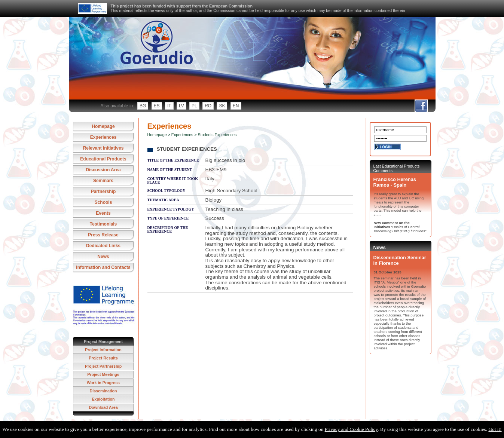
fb (421, 106)
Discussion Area (103, 170)
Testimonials (103, 224)
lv (181, 106)
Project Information (103, 350)
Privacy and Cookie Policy (351, 429)
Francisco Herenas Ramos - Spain (395, 182)
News (103, 257)
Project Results (103, 358)
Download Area (103, 407)
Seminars (103, 181)
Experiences (103, 137)
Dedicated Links (103, 246)
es (157, 106)
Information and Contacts (103, 267)
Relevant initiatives (103, 148)
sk (222, 106)
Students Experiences (217, 135)
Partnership (103, 192)
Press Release (103, 235)
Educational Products (103, 159)
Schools (103, 202)
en (236, 106)
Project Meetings (103, 374)
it (169, 106)
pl (194, 106)
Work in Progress (103, 383)
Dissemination (103, 391)
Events (103, 213)
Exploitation (103, 399)
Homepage (103, 126)
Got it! (495, 429)
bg (143, 106)
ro (208, 106)
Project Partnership (103, 366)
